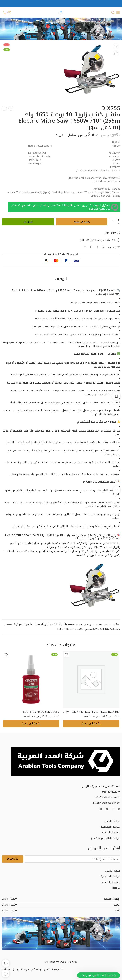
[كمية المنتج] (113, 222)
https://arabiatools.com (107, 803)
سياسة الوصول (21, 969)
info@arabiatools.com (108, 797)
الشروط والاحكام (111, 832)
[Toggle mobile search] (113, 12)
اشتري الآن (28, 222)
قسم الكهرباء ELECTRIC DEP (74, 629)
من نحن (6, 969)
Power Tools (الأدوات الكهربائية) (74, 34)
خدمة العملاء (113, 871)
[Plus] (118, 220)
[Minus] (118, 224)
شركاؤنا (116, 888)
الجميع (40, 624)
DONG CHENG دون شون (97, 624)
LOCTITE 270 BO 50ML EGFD (41, 712)
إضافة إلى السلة (82, 222)
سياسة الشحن (112, 821)
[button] (91, 724)
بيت (98, 34)
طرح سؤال (112, 233)
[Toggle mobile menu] (118, 12)
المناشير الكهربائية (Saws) (37, 34)
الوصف (61, 279)
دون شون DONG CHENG (106, 629)
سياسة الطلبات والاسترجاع (106, 838)
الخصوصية (58, 969)
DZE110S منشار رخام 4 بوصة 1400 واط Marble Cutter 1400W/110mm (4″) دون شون (91, 712)
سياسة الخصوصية (110, 827)
